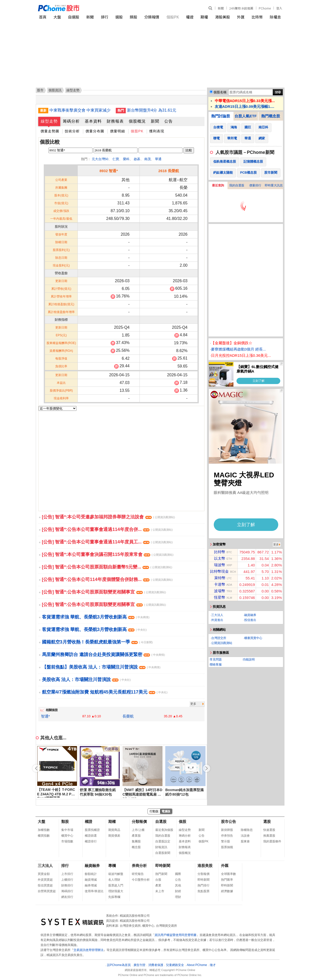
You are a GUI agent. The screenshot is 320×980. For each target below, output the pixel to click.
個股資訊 (55, 90)
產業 (158, 885)
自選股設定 (163, 841)
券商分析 (139, 866)
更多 (193, 704)
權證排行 (91, 841)
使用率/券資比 (94, 891)
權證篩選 (91, 836)
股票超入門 (116, 885)
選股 (119, 17)
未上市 (160, 891)
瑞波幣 (220, 565)
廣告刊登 (139, 965)
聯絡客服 (216, 665)
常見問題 (216, 660)
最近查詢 (218, 185)
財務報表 (115, 121)
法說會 (245, 836)
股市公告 (228, 822)
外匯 (241, 17)
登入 (279, 8)
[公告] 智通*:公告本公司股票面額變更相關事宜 (104, 592)
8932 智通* (109, 171)
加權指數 (44, 830)
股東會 (245, 841)
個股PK (173, 17)
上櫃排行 (67, 880)
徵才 (213, 965)
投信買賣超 (45, 885)
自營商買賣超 (47, 891)
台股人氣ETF (245, 116)
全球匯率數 (228, 874)
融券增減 (91, 885)
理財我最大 (116, 891)
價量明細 (117, 131)
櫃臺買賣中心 (253, 638)
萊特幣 (220, 578)
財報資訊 (161, 847)
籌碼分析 (71, 121)
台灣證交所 (219, 638)
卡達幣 (220, 584)
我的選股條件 (272, 841)
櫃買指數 (44, 836)
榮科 (126, 159)
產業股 (136, 836)
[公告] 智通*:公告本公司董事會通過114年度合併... (107, 529)
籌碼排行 (67, 891)
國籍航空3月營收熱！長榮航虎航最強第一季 (97, 642)
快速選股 (269, 830)
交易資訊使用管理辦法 (88, 950)
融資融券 (250, 615)
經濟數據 (227, 891)
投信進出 (250, 620)
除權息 (275, 17)
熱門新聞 (161, 874)
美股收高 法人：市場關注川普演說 (86, 680)
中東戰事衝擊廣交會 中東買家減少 (80, 110)
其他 (178, 885)
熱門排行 (203, 885)
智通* (45, 716)
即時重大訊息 (274, 185)
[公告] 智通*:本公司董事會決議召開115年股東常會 (108, 554)
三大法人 (217, 615)
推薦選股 (269, 836)
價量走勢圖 (50, 131)
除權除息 (247, 830)
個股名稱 (220, 92)
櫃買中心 (67, 836)
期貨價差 (114, 836)
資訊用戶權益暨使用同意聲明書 (175, 935)
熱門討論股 (221, 116)
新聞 (221, 8)
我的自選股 (237, 185)
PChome (265, 8)
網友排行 (67, 897)
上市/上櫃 (138, 830)
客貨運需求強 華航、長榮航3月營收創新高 (96, 617)
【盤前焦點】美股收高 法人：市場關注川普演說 (101, 667)
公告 (168, 121)
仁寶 (116, 159)
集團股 (136, 841)
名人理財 (114, 880)
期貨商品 (114, 830)
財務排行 (67, 885)
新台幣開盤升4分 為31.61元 (152, 110)
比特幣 (257, 17)
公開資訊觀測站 (222, 643)
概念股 (136, 847)
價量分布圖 (95, 131)
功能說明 (249, 660)
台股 (158, 880)
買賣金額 (44, 874)
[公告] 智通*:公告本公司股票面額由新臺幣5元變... (107, 567)
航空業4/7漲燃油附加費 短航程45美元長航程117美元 (105, 692)
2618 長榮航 (169, 171)
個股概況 (137, 121)
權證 (190, 17)
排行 (104, 17)
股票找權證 (92, 830)
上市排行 (67, 874)
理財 (178, 897)
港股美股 (222, 17)
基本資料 (93, 121)
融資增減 (91, 880)
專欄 (112, 866)
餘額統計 (91, 874)
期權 (204, 17)
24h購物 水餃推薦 (241, 8)
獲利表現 (157, 131)
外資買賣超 (45, 880)
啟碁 (137, 159)
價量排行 (255, 185)
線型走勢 (49, 121)
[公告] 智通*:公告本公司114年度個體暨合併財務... (107, 579)
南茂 (147, 159)
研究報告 (138, 874)
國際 (178, 874)
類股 (133, 17)
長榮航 (128, 716)
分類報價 (152, 17)
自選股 (74, 17)
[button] (206, 768)
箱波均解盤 (116, 874)
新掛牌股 (227, 830)
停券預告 (227, 836)
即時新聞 (163, 866)
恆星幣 (220, 597)
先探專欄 (114, 897)
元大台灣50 (100, 159)
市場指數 (67, 841)
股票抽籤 (227, 847)
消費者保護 (156, 965)
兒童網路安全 (175, 965)
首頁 (43, 17)
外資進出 (217, 620)
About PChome (197, 965)
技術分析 (72, 131)
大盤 (57, 17)
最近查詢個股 (164, 830)
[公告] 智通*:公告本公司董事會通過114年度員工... (107, 542)
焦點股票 (203, 891)
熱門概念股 (271, 116)
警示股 (225, 841)
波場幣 (220, 591)
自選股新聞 (163, 853)
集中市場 (67, 830)
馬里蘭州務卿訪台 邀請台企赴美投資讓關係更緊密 (103, 655)
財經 (178, 891)
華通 (158, 159)
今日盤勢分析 (141, 880)
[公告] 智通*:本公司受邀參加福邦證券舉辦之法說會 (108, 517)
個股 (182, 822)
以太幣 (220, 558)
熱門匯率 (227, 880)
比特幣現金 (219, 571)
